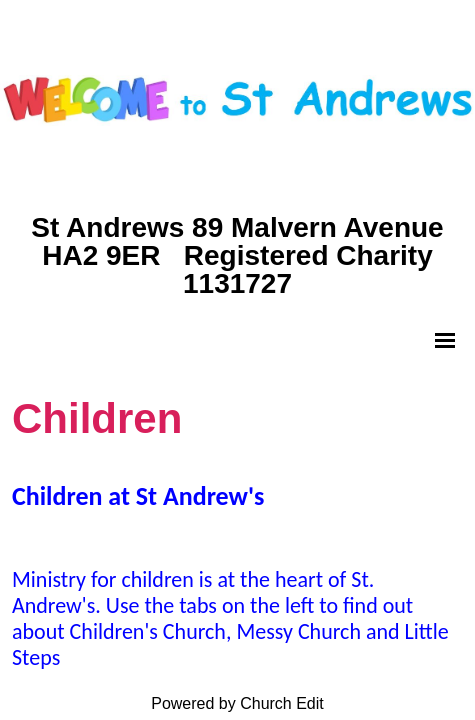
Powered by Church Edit (237, 703)
